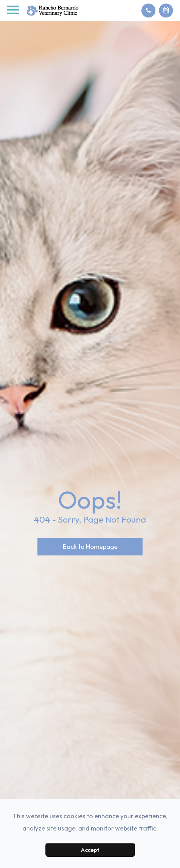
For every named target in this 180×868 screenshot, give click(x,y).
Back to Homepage (90, 546)
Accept (90, 850)
